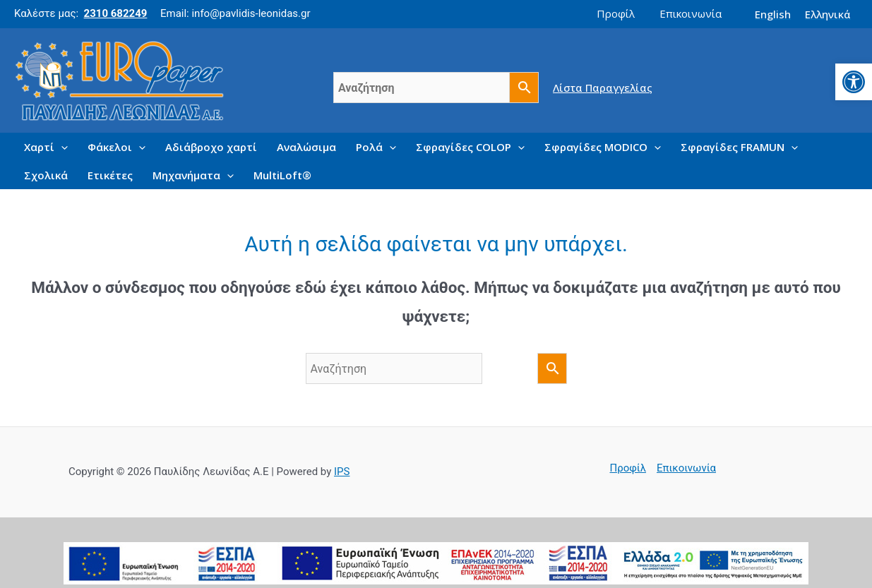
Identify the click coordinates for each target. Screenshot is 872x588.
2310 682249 (116, 13)
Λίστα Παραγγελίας (603, 87)
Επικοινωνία (686, 468)
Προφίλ (628, 468)
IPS (342, 472)
